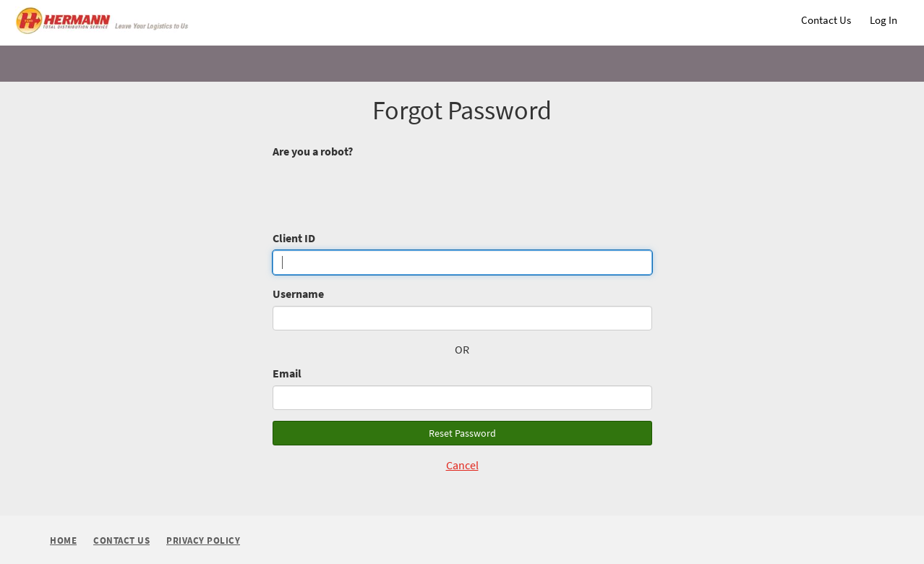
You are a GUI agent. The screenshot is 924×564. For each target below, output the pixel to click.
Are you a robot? (313, 151)
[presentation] (382, 191)
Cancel (462, 465)
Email (287, 373)
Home (63, 540)
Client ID (294, 238)
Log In (884, 20)
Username (298, 294)
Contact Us (826, 20)
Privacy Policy (203, 541)
